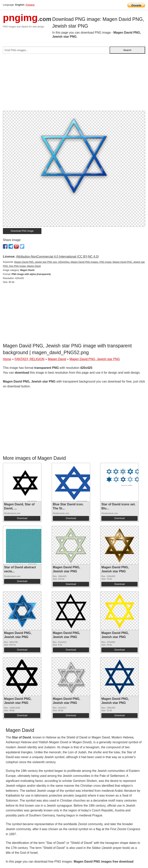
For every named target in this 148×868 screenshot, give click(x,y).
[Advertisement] (74, 84)
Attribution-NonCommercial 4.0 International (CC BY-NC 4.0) (57, 257)
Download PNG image (22, 231)
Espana (30, 5)
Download (22, 518)
